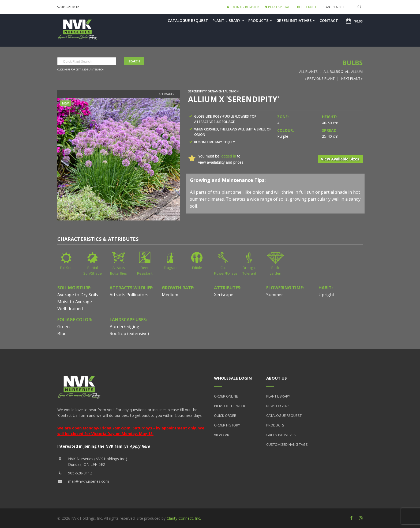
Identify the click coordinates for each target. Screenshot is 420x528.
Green (63, 327)
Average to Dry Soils (78, 295)
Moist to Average (75, 302)
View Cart (223, 435)
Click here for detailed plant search (80, 70)
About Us (277, 378)
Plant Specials (278, 7)
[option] (119, 159)
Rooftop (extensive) (129, 334)
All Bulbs (332, 72)
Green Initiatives (296, 20)
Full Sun (66, 268)
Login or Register (243, 7)
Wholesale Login (233, 378)
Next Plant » (352, 78)
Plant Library (228, 20)
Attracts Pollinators (129, 295)
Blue (62, 334)
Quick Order (225, 415)
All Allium (354, 72)
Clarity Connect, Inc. (184, 518)
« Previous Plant (320, 78)
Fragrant (171, 268)
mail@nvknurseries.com (89, 481)
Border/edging (124, 327)
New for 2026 (278, 406)
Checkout (307, 7)
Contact (329, 20)
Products (260, 20)
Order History (227, 425)
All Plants (308, 72)
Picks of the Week (230, 406)
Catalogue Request (188, 20)
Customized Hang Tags (287, 444)
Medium (170, 295)
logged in (228, 156)
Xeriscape (224, 295)
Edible (197, 268)
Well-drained (70, 309)
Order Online (226, 396)
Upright (326, 295)
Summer (275, 295)
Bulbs (352, 63)
